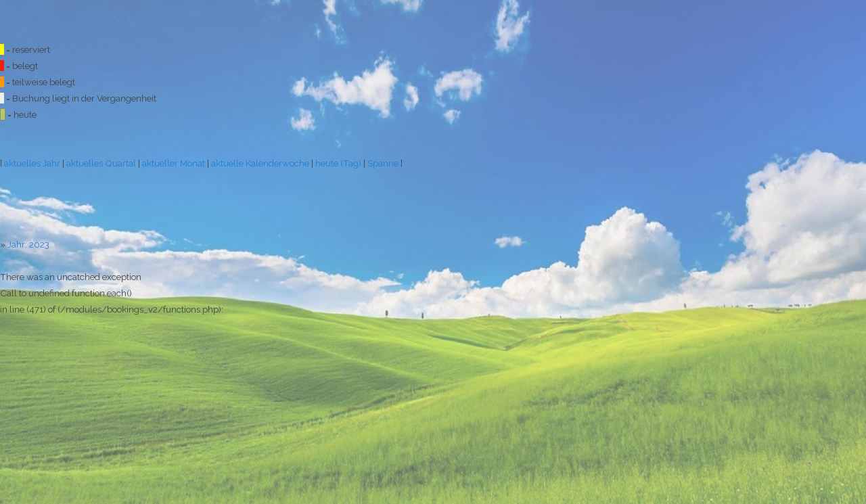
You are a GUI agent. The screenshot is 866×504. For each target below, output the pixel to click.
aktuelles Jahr (32, 163)
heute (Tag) (338, 163)
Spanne (383, 163)
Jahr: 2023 (28, 244)
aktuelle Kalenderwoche (260, 163)
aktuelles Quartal (101, 163)
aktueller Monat (174, 163)
